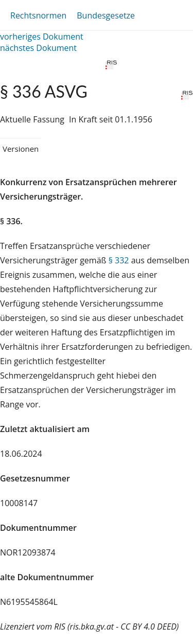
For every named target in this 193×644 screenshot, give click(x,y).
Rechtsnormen (38, 15)
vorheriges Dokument (42, 37)
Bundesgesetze (106, 15)
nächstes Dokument (38, 48)
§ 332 (119, 260)
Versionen (21, 149)
